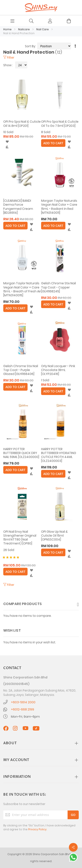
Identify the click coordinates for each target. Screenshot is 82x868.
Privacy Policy (37, 829)
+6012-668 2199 (23, 709)
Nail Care (43, 29)
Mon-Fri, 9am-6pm (25, 717)
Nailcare (24, 29)
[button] (7, 142)
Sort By (30, 46)
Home (8, 29)
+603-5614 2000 (23, 702)
